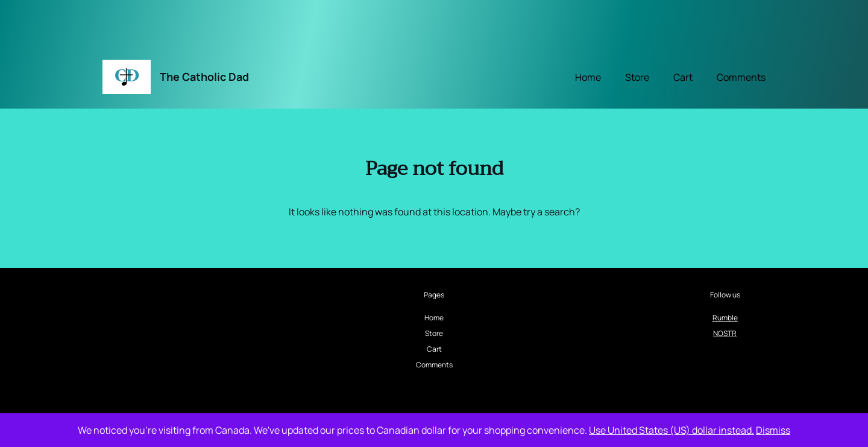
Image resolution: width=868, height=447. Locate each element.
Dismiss (773, 430)
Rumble (725, 318)
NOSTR (725, 333)
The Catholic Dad (204, 77)
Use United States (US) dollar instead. (671, 430)
